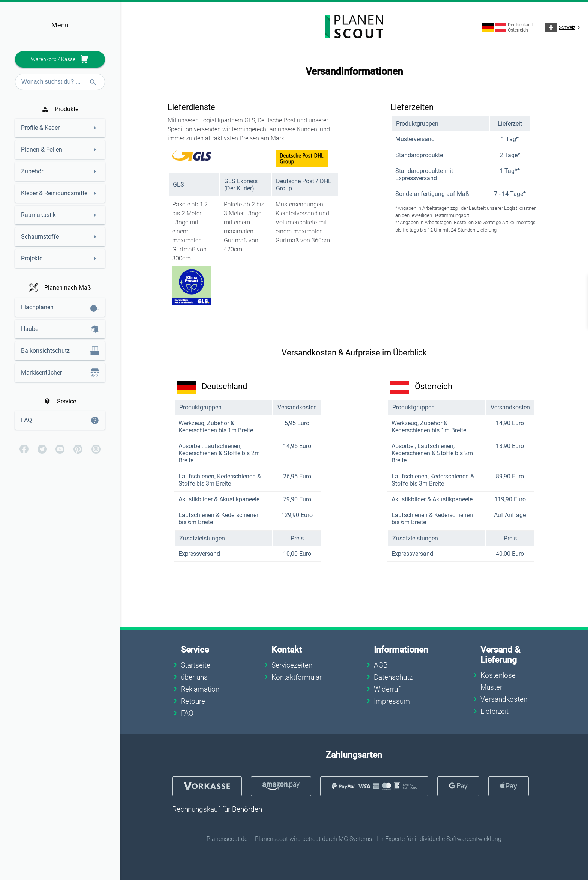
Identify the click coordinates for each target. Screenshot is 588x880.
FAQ (26, 420)
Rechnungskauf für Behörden (217, 809)
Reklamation (200, 689)
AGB (381, 665)
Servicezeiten (292, 665)
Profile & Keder (40, 128)
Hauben (31, 329)
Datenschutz (393, 677)
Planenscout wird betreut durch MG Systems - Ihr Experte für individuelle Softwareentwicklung (378, 839)
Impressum (392, 701)
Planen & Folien (42, 150)
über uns (194, 677)
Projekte (32, 258)
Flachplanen (37, 307)
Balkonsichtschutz (45, 351)
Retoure (193, 701)
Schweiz (564, 27)
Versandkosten (504, 699)
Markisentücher (41, 372)
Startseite (196, 665)
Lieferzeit (494, 711)
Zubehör (32, 171)
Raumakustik (38, 215)
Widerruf (387, 689)
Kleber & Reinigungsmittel (55, 193)
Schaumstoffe (40, 237)
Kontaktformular (297, 677)
